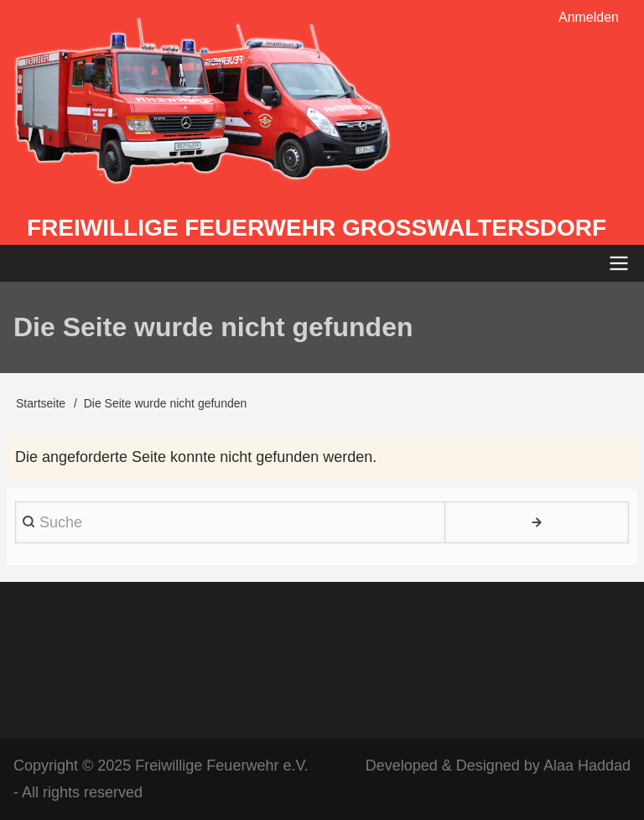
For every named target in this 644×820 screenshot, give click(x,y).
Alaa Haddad (587, 766)
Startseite (41, 403)
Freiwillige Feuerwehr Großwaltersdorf (317, 228)
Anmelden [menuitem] (589, 17)
